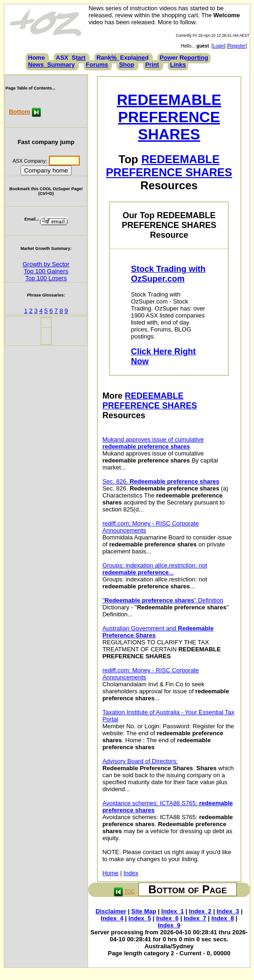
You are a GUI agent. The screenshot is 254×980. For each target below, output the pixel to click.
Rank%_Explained (123, 58)
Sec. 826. (161, 481)
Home (36, 58)
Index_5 (140, 918)
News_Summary (51, 65)
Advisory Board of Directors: (140, 761)
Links (178, 65)
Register (237, 46)
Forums (97, 65)
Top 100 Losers (46, 278)
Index (131, 873)
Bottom (20, 112)
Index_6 (167, 918)
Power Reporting (184, 58)
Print (152, 65)
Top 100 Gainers (46, 271)
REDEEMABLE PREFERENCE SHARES (169, 117)
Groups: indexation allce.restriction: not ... (155, 569)
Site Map (144, 911)
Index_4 (112, 918)
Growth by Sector (46, 264)
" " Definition (163, 600)
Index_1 (172, 911)
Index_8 (222, 918)
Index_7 (195, 918)
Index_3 (228, 911)
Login (219, 46)
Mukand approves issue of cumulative (153, 443)
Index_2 (200, 911)
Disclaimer (111, 911)
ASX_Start (71, 58)
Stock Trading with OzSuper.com (168, 274)
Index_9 (169, 925)
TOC (130, 891)
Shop (127, 65)
